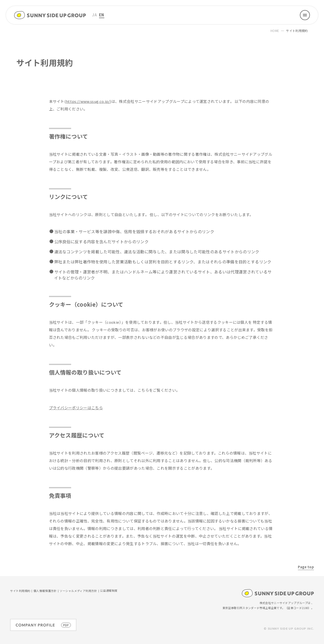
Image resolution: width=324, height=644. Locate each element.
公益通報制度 (109, 591)
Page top (306, 567)
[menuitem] (95, 15)
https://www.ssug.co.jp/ (88, 101)
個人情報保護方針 (45, 591)
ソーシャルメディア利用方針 (78, 591)
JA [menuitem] (95, 15)
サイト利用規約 (20, 591)
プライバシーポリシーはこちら (76, 408)
